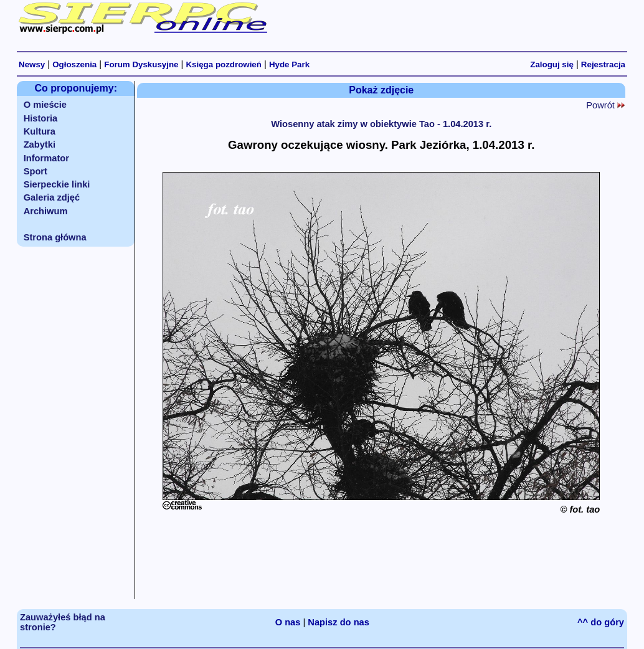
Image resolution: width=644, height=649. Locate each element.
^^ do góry (601, 622)
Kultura (40, 131)
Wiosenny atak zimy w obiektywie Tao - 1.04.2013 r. (381, 124)
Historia (41, 118)
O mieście (45, 105)
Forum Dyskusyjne (141, 64)
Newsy (32, 64)
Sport (36, 171)
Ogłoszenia (74, 64)
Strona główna (55, 237)
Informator (46, 158)
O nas (288, 622)
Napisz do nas (339, 622)
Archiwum (46, 211)
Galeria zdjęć (52, 197)
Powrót (605, 105)
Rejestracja (603, 64)
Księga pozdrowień (223, 64)
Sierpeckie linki (57, 184)
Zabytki (40, 144)
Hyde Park (289, 64)
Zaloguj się (552, 64)
